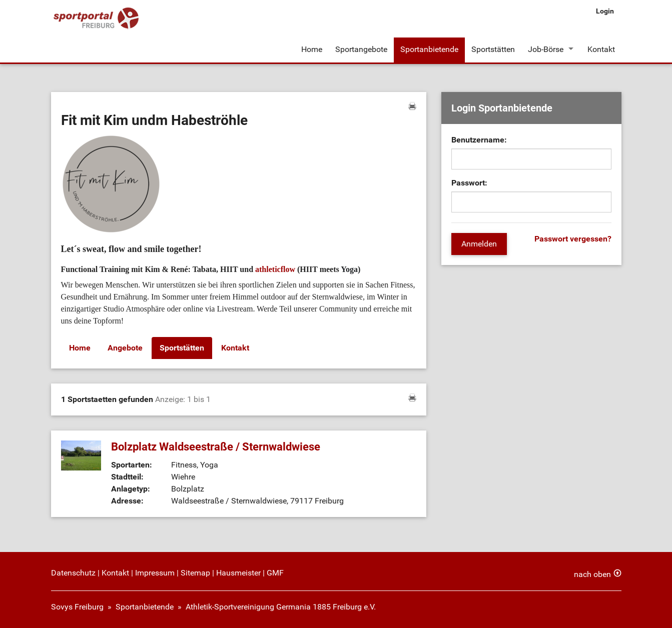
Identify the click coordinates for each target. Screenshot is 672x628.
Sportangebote (361, 49)
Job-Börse (546, 49)
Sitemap (195, 573)
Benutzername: (479, 140)
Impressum (155, 573)
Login (605, 11)
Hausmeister (238, 573)
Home (312, 49)
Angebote (125, 348)
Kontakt (601, 49)
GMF (275, 573)
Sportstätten (493, 49)
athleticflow (275, 269)
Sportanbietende (429, 49)
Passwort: (469, 183)
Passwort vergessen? (573, 239)
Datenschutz (73, 573)
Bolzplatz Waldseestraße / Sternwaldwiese (216, 447)
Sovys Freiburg (77, 607)
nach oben (592, 574)
